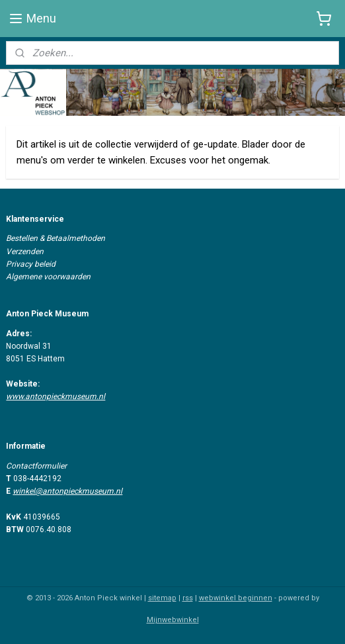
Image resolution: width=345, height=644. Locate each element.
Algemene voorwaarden (48, 277)
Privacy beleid (31, 264)
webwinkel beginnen (236, 598)
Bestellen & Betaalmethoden (56, 238)
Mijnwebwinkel (173, 620)
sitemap (162, 598)
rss (188, 598)
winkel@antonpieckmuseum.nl (67, 491)
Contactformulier (36, 466)
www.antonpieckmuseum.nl (56, 396)
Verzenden (25, 252)
